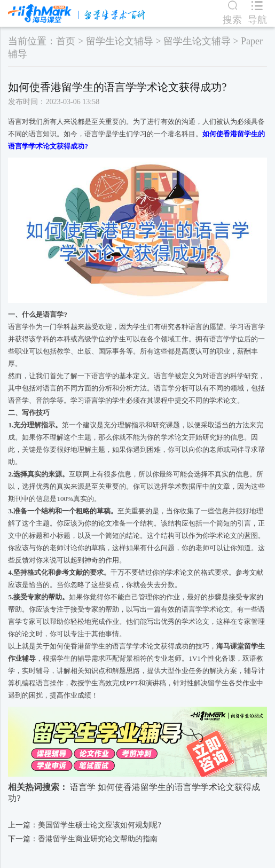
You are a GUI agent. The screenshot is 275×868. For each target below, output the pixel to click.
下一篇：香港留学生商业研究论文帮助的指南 (83, 839)
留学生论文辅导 (120, 41)
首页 (66, 41)
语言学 (83, 787)
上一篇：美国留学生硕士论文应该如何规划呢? (84, 825)
